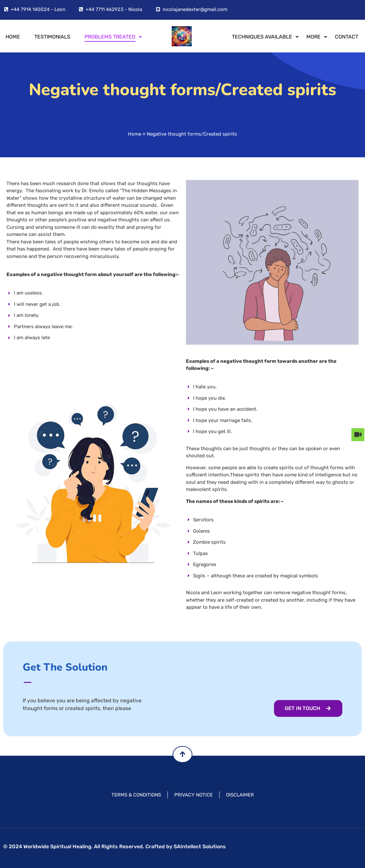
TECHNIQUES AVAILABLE (263, 37)
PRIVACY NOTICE (194, 795)
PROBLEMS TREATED (111, 37)
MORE (315, 37)
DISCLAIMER (240, 795)
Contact (347, 37)
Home (13, 37)
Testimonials (52, 37)
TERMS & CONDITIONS (136, 795)
